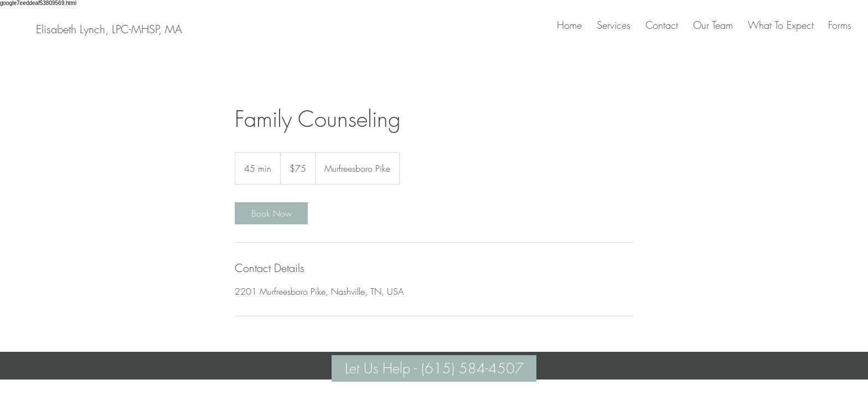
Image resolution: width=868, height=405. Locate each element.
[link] (271, 213)
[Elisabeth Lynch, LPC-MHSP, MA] (109, 29)
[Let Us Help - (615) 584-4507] (434, 368)
